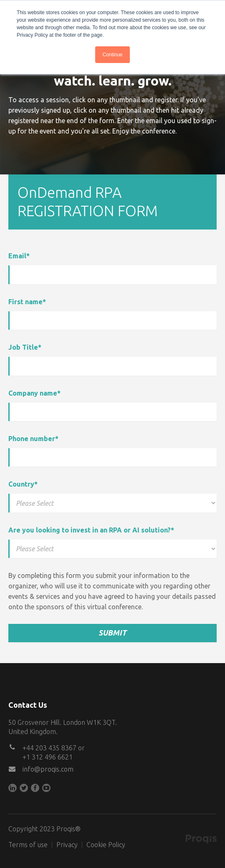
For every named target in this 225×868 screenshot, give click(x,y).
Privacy (67, 845)
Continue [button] (112, 55)
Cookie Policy (106, 845)
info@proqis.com (48, 769)
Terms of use (28, 845)
